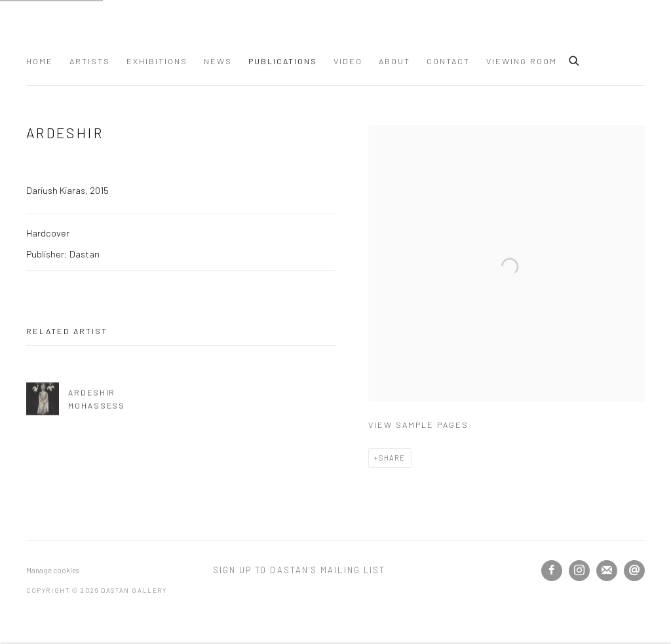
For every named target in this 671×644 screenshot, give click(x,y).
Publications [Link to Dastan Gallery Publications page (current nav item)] (283, 61)
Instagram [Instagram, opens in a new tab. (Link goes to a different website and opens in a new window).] (579, 571)
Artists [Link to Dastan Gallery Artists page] (90, 61)
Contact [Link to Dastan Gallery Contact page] (448, 61)
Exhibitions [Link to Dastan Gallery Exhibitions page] (157, 61)
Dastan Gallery (72, 31)
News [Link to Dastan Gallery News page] (218, 61)
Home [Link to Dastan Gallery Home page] (40, 61)
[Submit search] (575, 59)
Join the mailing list (607, 571)
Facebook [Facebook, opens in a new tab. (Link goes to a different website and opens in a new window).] (552, 571)
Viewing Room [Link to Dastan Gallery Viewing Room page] (522, 61)
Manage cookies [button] (52, 570)
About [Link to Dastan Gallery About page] (394, 61)
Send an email (634, 571)
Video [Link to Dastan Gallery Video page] (348, 61)
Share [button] (392, 458)
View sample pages (418, 425)
